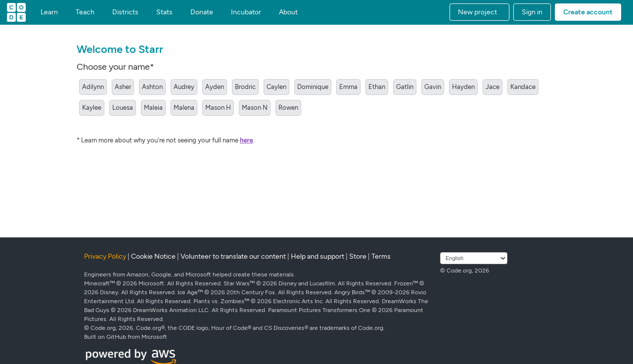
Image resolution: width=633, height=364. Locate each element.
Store (358, 256)
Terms (381, 256)
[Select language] (474, 258)
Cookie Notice (153, 256)
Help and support (317, 256)
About (288, 12)
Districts (125, 12)
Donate (202, 12)
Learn (49, 12)
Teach (85, 12)
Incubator (246, 12)
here (247, 140)
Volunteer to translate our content (233, 256)
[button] (479, 12)
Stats (164, 12)
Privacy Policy (105, 256)
